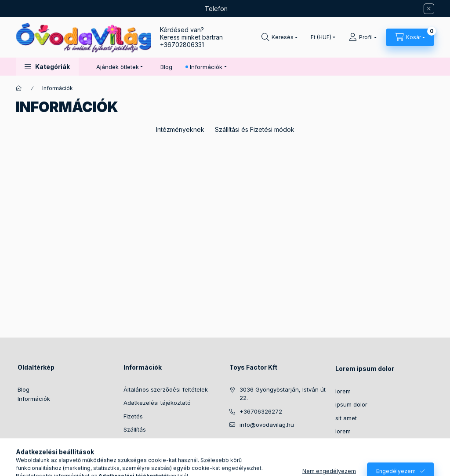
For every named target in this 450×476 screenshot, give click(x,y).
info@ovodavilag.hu (267, 425)
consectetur (352, 445)
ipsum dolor (351, 404)
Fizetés (133, 416)
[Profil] (363, 37)
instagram (250, 447)
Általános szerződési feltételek (166, 389)
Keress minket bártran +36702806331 (191, 41)
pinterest (285, 447)
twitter (267, 447)
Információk (34, 399)
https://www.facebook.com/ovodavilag (232, 447)
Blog (166, 67)
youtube (302, 447)
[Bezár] (429, 9)
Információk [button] (206, 67)
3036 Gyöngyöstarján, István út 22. (283, 394)
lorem (343, 391)
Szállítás (135, 429)
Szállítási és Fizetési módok (255, 129)
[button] (47, 67)
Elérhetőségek (143, 443)
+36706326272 (261, 411)
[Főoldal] (19, 88)
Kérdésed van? (182, 30)
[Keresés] (279, 37)
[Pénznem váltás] (321, 37)
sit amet (346, 418)
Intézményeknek (180, 129)
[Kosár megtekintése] (410, 37)
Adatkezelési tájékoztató (157, 403)
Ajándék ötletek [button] (118, 67)
